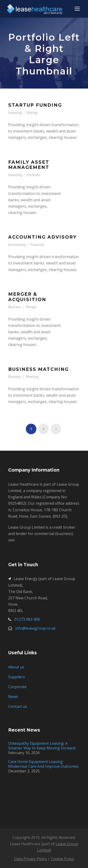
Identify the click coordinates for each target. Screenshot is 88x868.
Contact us (18, 706)
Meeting (32, 377)
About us (16, 667)
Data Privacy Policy (31, 859)
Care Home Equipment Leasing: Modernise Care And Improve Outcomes (43, 764)
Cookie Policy (63, 859)
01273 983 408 (27, 619)
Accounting (17, 245)
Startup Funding (35, 105)
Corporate (17, 687)
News (13, 697)
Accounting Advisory (42, 237)
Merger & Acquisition (27, 297)
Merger (31, 307)
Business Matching (38, 369)
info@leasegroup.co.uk (35, 628)
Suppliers (17, 677)
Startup (32, 113)
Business (15, 307)
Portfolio (33, 175)
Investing (15, 113)
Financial (37, 245)
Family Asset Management (29, 165)
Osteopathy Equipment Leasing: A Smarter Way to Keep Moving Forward (42, 746)
